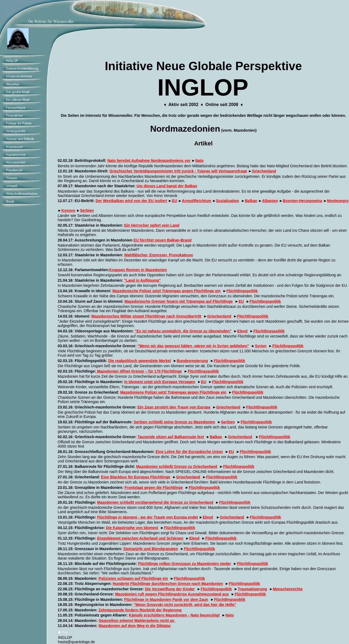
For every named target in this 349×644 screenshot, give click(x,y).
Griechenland (264, 171)
